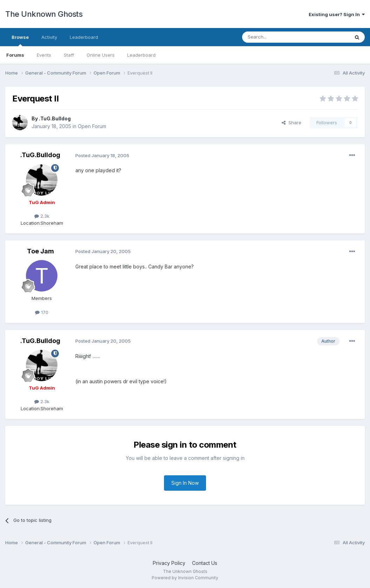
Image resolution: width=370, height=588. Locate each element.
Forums (15, 55)
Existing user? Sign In (337, 14)
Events (44, 55)
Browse (20, 40)
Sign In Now (185, 483)
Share (292, 122)
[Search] (278, 37)
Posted (102, 155)
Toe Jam (40, 251)
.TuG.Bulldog (55, 118)
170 (42, 312)
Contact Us (205, 563)
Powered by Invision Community (185, 578)
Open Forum (92, 126)
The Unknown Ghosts (44, 14)
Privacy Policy (169, 563)
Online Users (101, 55)
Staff (69, 55)
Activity (49, 37)
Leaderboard (141, 55)
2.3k (42, 216)
